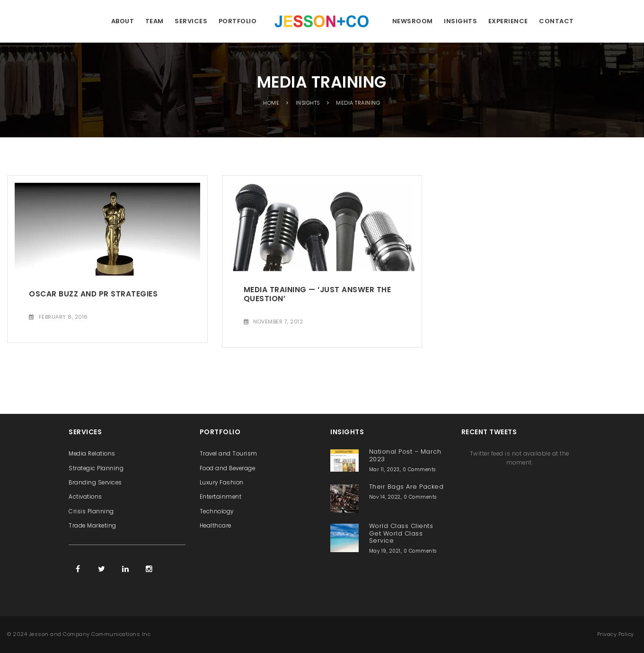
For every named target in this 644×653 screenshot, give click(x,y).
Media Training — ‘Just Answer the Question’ (318, 294)
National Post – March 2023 (405, 455)
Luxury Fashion (222, 483)
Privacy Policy (616, 634)
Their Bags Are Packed (406, 487)
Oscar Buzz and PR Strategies (93, 294)
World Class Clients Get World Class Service (401, 533)
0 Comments (419, 470)
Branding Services (95, 483)
